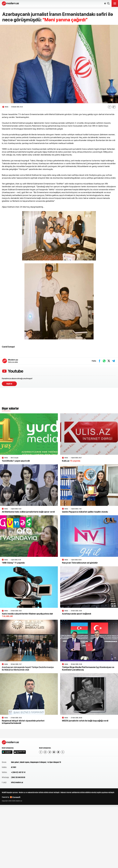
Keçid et (9, 384)
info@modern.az (17, 782)
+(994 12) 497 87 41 (18, 772)
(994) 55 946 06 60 (18, 777)
